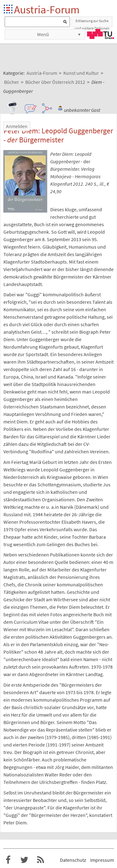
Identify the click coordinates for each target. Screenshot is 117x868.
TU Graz (100, 34)
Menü (43, 34)
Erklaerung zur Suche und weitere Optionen (92, 23)
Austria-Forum (47, 10)
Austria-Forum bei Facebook (8, 860)
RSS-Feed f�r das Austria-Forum (41, 860)
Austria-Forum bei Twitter (24, 860)
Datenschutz (73, 860)
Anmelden (17, 126)
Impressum (102, 860)
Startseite (9, 10)
